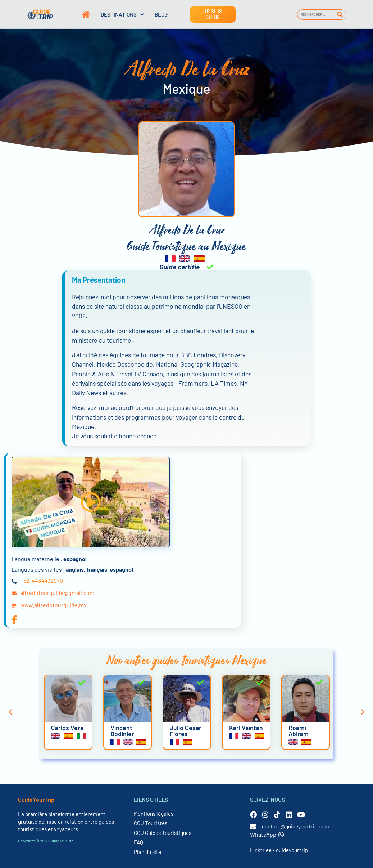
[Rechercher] (340, 15)
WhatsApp (267, 834)
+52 (25, 580)
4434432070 (47, 580)
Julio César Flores (186, 731)
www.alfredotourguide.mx (53, 605)
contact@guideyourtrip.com (295, 826)
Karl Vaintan (246, 728)
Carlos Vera (67, 728)
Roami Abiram (299, 731)
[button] (91, 502)
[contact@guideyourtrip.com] (253, 827)
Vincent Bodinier (122, 731)
